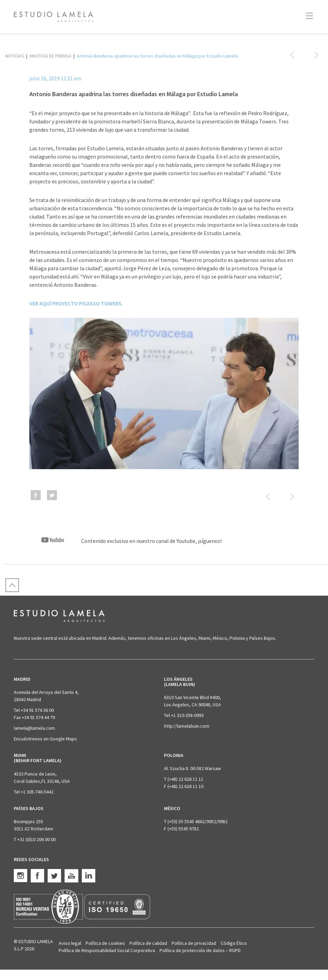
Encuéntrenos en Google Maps (45, 739)
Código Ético (234, 943)
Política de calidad (148, 943)
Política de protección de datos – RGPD (200, 950)
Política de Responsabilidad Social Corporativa (107, 950)
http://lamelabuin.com (187, 726)
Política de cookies (105, 943)
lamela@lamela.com (34, 728)
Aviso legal (70, 943)
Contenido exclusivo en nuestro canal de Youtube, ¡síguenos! (126, 541)
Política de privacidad (194, 943)
